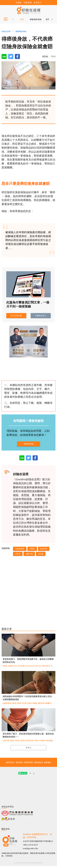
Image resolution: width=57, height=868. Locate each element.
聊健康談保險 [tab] (36, 19)
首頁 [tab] (22, 19)
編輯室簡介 (10, 762)
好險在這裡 (6, 31)
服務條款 (48, 762)
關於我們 (19, 762)
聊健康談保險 (21, 31)
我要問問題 (29, 762)
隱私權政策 (38, 762)
